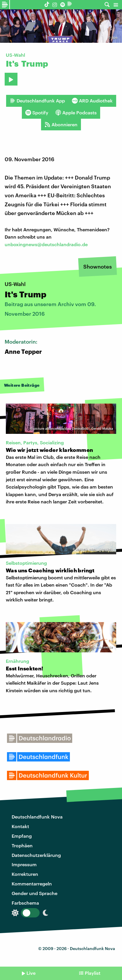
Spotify (37, 113)
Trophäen (22, 845)
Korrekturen (25, 874)
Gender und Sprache (35, 893)
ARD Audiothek (92, 101)
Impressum (24, 864)
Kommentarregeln (32, 884)
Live (31, 973)
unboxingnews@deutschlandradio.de (46, 244)
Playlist (93, 973)
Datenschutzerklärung (36, 855)
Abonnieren (61, 125)
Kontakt (20, 826)
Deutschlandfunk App (37, 101)
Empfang (22, 836)
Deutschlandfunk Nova (37, 817)
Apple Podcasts (76, 113)
